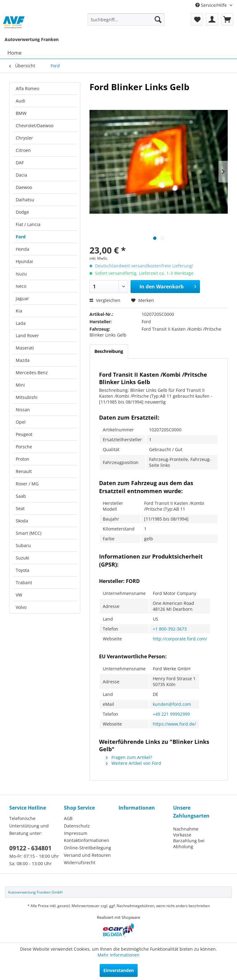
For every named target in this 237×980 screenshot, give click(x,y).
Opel (21, 422)
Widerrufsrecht (80, 863)
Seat (20, 508)
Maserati (25, 348)
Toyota (23, 570)
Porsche (24, 447)
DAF (20, 163)
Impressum (76, 833)
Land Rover (27, 335)
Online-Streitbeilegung (87, 848)
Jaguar (22, 298)
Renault (24, 471)
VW (19, 595)
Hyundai (24, 261)
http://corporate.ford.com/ (180, 639)
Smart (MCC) (29, 533)
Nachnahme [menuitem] (186, 829)
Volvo (21, 607)
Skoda (22, 521)
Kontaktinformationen (87, 840)
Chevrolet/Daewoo (35, 126)
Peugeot (24, 434)
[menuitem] (126, 19)
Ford (21, 237)
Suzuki (23, 558)
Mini (20, 385)
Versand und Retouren (87, 855)
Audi (21, 101)
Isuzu (21, 274)
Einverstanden (119, 970)
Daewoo (24, 187)
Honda (23, 249)
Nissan (23, 410)
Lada (21, 323)
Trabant (24, 582)
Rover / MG (27, 484)
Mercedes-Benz (32, 373)
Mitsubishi (27, 397)
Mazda (23, 360)
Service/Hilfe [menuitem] (212, 5)
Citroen (23, 150)
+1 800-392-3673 (170, 629)
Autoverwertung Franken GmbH (35, 892)
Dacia (21, 175)
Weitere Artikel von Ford (133, 763)
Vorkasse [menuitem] (182, 835)
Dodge (22, 212)
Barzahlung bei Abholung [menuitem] (189, 844)
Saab (21, 496)
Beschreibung (109, 351)
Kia (19, 311)
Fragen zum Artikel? (129, 757)
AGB (68, 818)
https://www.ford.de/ (174, 724)
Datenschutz (77, 826)
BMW (21, 113)
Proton (23, 459)
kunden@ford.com (172, 704)
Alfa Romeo (27, 88)
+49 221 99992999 (171, 714)
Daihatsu (25, 200)
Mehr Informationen (118, 955)
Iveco (21, 286)
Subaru (23, 545)
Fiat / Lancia (28, 224)
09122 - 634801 (30, 848)
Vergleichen (105, 300)
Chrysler (24, 138)
